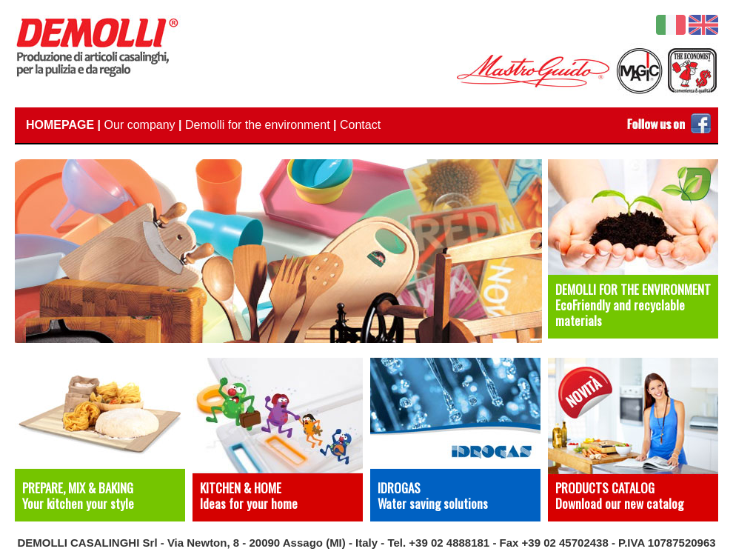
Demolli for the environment (258, 125)
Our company (140, 125)
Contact (360, 125)
